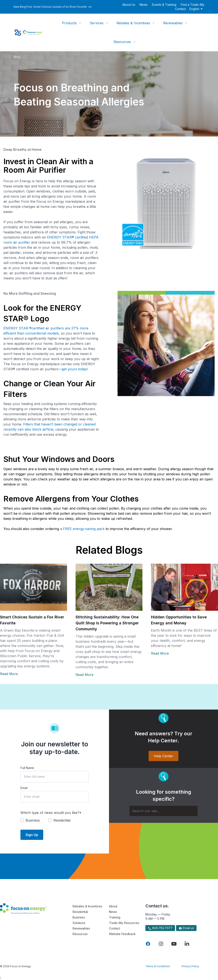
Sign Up (32, 835)
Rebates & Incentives (133, 23)
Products (69, 23)
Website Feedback (122, 934)
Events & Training (164, 5)
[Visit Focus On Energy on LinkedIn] (187, 944)
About (113, 906)
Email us (186, 928)
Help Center (163, 756)
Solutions (79, 923)
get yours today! (75, 369)
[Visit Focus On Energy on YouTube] (174, 944)
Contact (180, 9)
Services (97, 23)
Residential (80, 912)
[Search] (163, 811)
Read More (9, 674)
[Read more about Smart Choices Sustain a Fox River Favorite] (34, 587)
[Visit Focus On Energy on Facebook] (148, 944)
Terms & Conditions (158, 966)
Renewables (173, 23)
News (144, 5)
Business (79, 917)
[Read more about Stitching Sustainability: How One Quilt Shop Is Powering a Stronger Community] (109, 587)
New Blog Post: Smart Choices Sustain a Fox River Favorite (53, 7)
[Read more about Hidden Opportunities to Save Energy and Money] (184, 587)
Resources (122, 42)
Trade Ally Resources (124, 923)
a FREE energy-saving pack (82, 529)
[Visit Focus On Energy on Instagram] (161, 944)
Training (115, 917)
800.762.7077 (160, 928)
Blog (17, 57)
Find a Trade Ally (193, 5)
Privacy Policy (190, 966)
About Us (129, 5)
